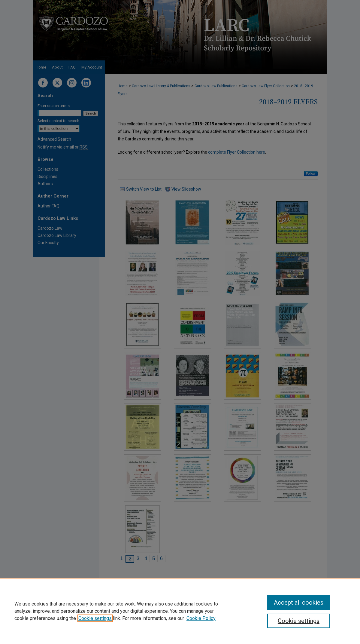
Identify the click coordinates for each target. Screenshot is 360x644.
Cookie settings (95, 618)
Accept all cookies (299, 603)
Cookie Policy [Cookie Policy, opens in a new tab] (201, 618)
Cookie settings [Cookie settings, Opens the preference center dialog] (299, 621)
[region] (180, 611)
